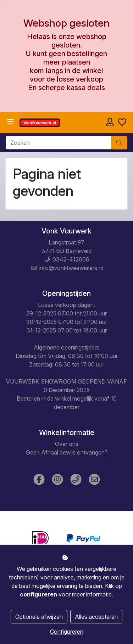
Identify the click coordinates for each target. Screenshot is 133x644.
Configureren (67, 632)
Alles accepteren (96, 617)
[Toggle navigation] (10, 122)
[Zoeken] (59, 143)
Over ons (67, 444)
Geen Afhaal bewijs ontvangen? (67, 452)
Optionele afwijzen (39, 617)
